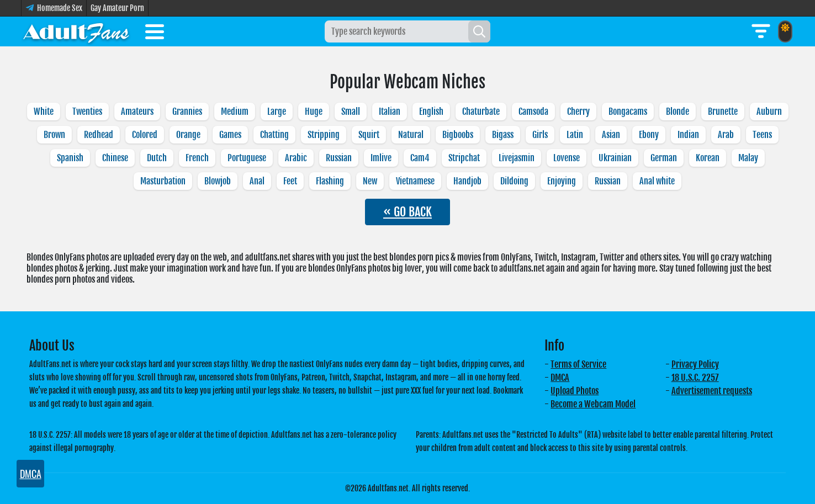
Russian (339, 158)
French (197, 158)
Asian (611, 135)
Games (230, 135)
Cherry (578, 112)
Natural (411, 135)
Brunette (723, 112)
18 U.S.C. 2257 (695, 378)
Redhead (99, 135)
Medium (235, 112)
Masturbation (163, 181)
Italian (390, 112)
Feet (290, 181)
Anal (257, 181)
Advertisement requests (712, 391)
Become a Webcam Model (593, 404)
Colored (145, 135)
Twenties (87, 112)
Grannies (187, 112)
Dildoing (514, 181)
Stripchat (464, 158)
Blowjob (218, 181)
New (370, 181)
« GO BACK (407, 212)
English (431, 112)
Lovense (567, 158)
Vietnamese (415, 181)
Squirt (369, 135)
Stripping (324, 135)
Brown (54, 135)
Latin (575, 135)
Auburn (769, 112)
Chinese (115, 158)
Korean (708, 158)
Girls (540, 135)
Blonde (678, 112)
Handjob (467, 181)
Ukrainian (615, 158)
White (44, 112)
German (664, 158)
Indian (688, 135)
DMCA (560, 378)
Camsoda (533, 112)
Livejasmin (517, 158)
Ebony (649, 135)
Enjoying (562, 181)
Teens (762, 135)
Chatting (274, 135)
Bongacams (628, 112)
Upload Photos (575, 391)
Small (351, 112)
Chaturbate (481, 112)
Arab (726, 135)
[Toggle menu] (155, 34)
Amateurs (137, 112)
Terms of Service (578, 364)
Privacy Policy (695, 364)
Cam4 (420, 158)
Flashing (330, 181)
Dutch (157, 158)
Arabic (296, 158)
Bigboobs (458, 135)
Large (277, 112)
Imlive (381, 158)
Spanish (70, 158)
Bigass (503, 135)
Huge (314, 112)
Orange (188, 135)
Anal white (657, 181)
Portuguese (247, 158)
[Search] (479, 31)
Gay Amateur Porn (117, 8)
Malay (748, 158)
